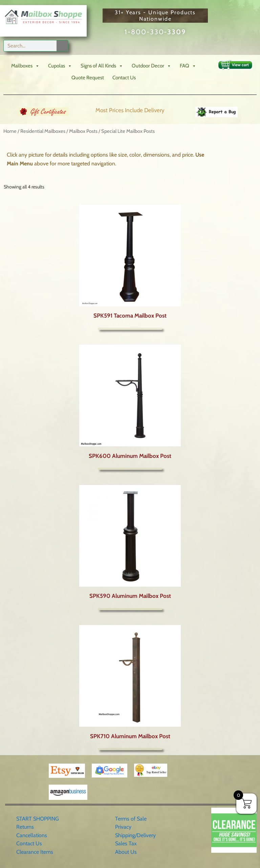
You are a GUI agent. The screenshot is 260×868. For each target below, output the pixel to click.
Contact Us (124, 78)
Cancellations (32, 835)
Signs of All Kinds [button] (102, 66)
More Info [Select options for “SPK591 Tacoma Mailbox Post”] (130, 329)
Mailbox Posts (83, 131)
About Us (126, 852)
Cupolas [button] (60, 66)
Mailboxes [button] (25, 66)
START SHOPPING (38, 819)
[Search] (62, 46)
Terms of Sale (131, 819)
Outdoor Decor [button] (151, 66)
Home (10, 131)
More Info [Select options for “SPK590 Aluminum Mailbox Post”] (130, 609)
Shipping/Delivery (135, 835)
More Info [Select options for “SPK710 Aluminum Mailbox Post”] (130, 749)
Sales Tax (126, 843)
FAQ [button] (188, 66)
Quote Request (88, 78)
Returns (25, 827)
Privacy (123, 827)
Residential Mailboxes (43, 131)
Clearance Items (35, 852)
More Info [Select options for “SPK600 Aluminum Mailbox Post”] (130, 469)
